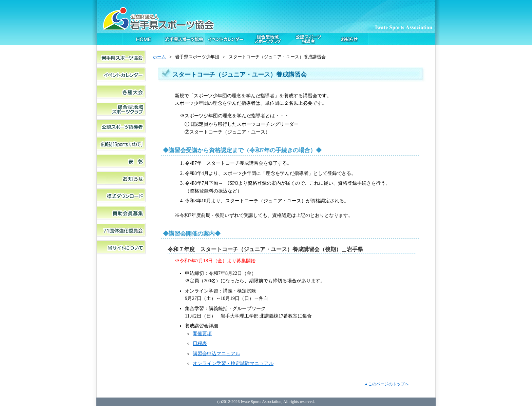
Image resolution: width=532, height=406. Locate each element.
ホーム (159, 57)
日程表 (200, 343)
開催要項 (202, 333)
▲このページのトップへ (386, 384)
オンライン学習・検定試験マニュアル (233, 363)
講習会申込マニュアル (216, 353)
